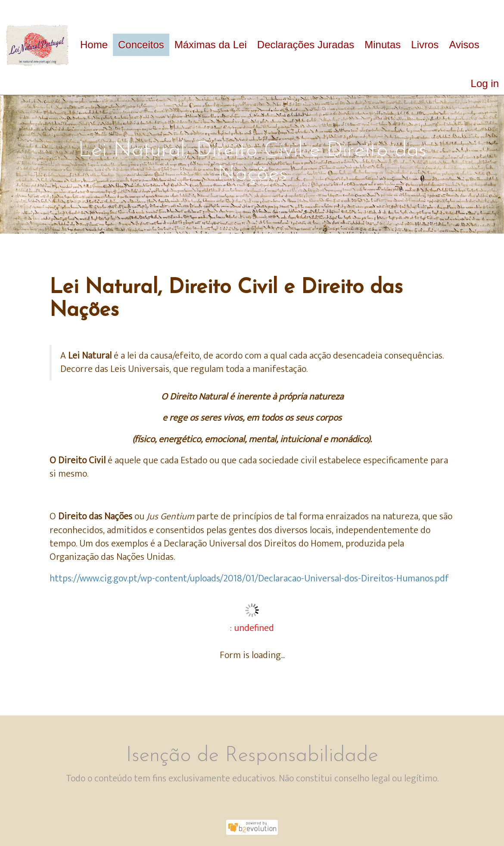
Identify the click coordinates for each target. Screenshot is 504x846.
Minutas (383, 45)
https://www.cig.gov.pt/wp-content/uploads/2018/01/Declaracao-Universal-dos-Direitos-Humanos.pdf (249, 579)
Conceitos (141, 45)
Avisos (464, 45)
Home (94, 45)
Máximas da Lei (211, 45)
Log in (485, 83)
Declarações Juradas (306, 45)
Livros (425, 45)
